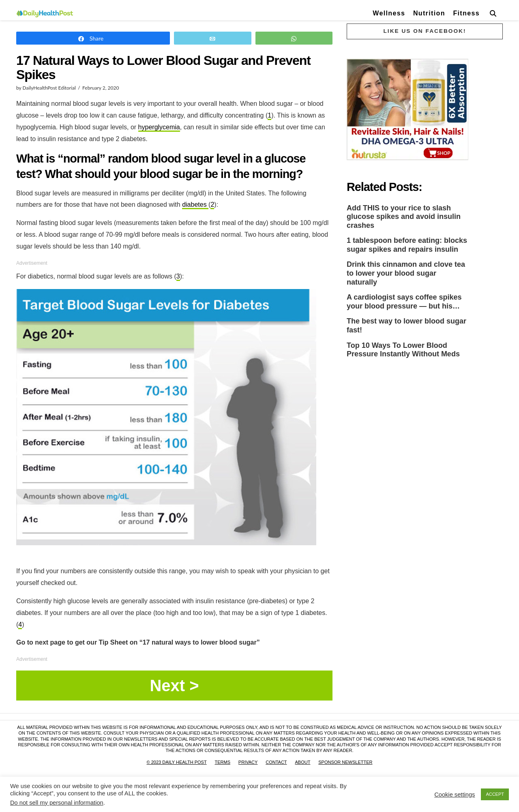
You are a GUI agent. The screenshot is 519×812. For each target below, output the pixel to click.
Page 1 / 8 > (174, 686)
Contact (276, 762)
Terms (222, 762)
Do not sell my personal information (57, 803)
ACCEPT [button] (495, 794)
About (302, 762)
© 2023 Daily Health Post (177, 762)
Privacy (248, 762)
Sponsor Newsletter (345, 762)
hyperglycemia (159, 127)
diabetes (195, 205)
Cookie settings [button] (455, 795)
